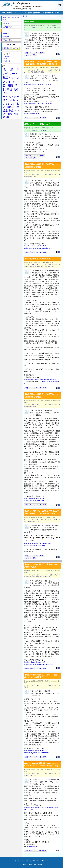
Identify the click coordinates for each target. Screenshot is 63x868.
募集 (5, 110)
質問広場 (34, 27)
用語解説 (7, 61)
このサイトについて (32, 861)
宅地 (32, 577)
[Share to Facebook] (59, 54)
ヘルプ (42, 861)
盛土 (28, 267)
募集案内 (6, 33)
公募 (5, 93)
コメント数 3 (40, 156)
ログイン (15, 48)
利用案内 (18, 13)
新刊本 (34, 407)
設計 (46, 267)
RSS (48, 861)
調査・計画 (9, 100)
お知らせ (51, 70)
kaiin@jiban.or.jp (34, 846)
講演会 (6, 117)
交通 (16, 89)
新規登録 (7, 48)
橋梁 (55, 27)
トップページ (7, 13)
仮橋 (28, 522)
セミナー (14, 97)
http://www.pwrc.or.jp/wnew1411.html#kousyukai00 (41, 379)
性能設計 (36, 72)
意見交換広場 (8, 27)
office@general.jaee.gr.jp (32, 114)
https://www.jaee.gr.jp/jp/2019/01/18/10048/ (38, 85)
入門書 (34, 177)
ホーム (25, 16)
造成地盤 (37, 577)
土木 (17, 107)
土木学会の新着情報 (32, 13)
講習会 (10, 107)
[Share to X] (57, 54)
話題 (47, 27)
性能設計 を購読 (24, 855)
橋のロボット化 (34, 522)
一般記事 (6, 37)
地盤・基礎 (51, 267)
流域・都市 (13, 114)
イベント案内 (36, 70)
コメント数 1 (40, 53)
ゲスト (10, 44)
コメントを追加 (31, 55)
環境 (10, 89)
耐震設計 (32, 267)
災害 (32, 72)
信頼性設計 (43, 577)
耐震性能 (42, 72)
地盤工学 (28, 776)
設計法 (30, 177)
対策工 (43, 267)
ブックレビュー (8, 40)
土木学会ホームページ (51, 13)
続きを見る (29, 53)
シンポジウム (48, 72)
